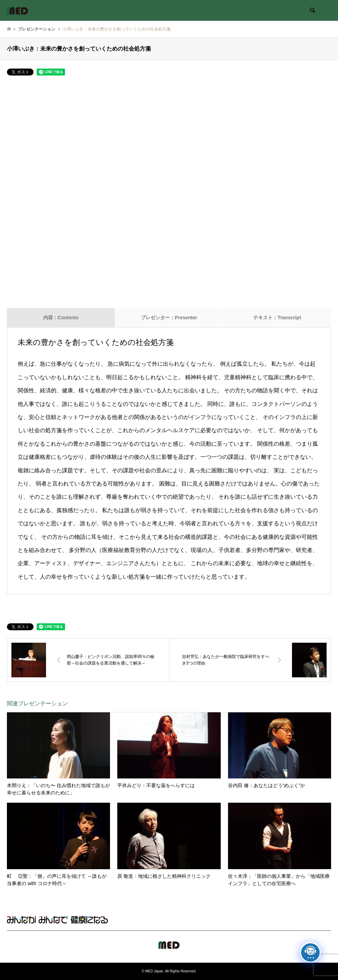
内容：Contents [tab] (61, 318)
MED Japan (154, 971)
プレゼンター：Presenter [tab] (169, 318)
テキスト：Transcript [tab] (277, 318)
